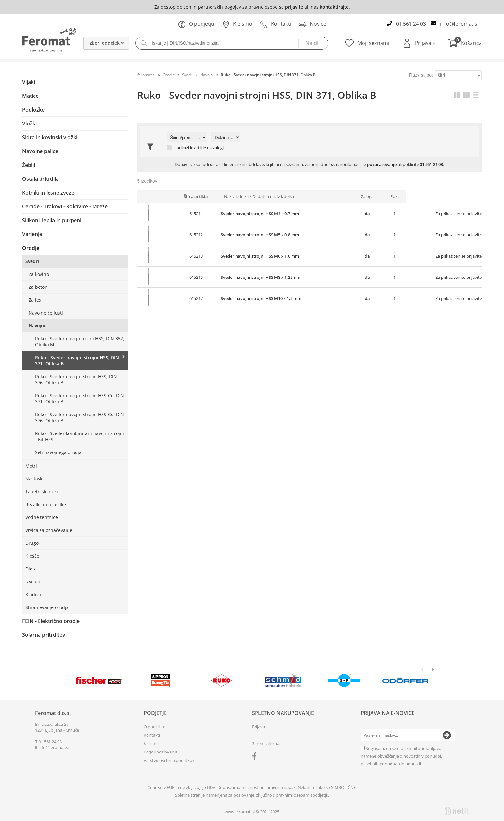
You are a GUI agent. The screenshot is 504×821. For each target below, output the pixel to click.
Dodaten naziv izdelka (273, 196)
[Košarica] (465, 43)
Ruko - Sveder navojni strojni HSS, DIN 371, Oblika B (77, 360)
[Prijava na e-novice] (447, 735)
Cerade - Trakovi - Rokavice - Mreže (65, 206)
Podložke (33, 110)
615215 (196, 277)
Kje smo (237, 24)
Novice (313, 24)
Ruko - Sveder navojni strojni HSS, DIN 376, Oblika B (76, 379)
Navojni (37, 326)
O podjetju (196, 24)
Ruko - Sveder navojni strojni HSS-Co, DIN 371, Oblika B (80, 398)
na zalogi (215, 148)
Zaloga (367, 196)
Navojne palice (40, 151)
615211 (196, 214)
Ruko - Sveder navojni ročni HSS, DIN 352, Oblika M (80, 342)
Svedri (32, 261)
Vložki (29, 123)
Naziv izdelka (236, 196)
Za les (35, 300)
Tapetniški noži (42, 492)
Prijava (425, 43)
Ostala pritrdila (40, 179)
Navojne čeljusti (46, 313)
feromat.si (146, 75)
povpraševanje (382, 164)
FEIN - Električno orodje (51, 621)
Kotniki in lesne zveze (48, 193)
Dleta (31, 569)
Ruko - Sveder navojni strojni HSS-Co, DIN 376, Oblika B (80, 417)
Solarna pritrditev (44, 635)
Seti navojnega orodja (58, 452)
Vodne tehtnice (42, 517)
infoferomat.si (459, 24)
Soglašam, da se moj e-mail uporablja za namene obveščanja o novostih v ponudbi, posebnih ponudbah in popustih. (401, 756)
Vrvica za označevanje (49, 530)
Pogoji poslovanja (161, 752)
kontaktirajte (334, 7)
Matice (30, 96)
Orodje (31, 248)
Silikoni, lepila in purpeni (52, 220)
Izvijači (33, 582)
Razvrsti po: (421, 75)
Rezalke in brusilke (46, 504)
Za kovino (39, 274)
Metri (31, 466)
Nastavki (35, 479)
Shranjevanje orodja (47, 607)
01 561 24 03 (411, 24)
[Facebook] (256, 757)
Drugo (32, 543)
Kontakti (276, 24)
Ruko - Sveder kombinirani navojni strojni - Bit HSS (80, 436)
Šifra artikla (196, 196)
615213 (196, 256)
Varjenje (32, 234)
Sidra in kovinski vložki (50, 137)
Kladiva (33, 594)
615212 (196, 235)
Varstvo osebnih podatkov (169, 760)
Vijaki (29, 82)
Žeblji (29, 165)
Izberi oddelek (106, 43)
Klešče (32, 556)
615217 (196, 298)
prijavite (294, 7)
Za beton (38, 287)
